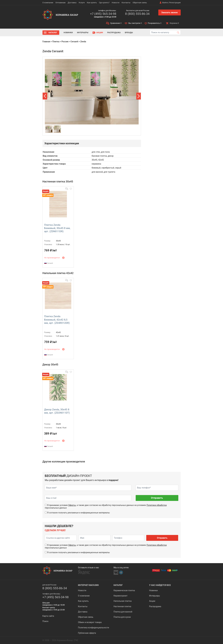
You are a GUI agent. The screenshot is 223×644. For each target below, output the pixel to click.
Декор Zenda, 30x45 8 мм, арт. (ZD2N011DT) (57, 411)
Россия (65, 42)
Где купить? (104, 3)
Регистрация (175, 3)
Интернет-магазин (88, 585)
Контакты (126, 3)
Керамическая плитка (124, 590)
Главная (46, 42)
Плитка (56, 42)
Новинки (68, 33)
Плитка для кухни (122, 617)
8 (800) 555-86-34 (137, 14)
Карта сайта (48, 616)
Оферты (72, 505)
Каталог (53, 33)
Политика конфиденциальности (94, 628)
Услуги (82, 3)
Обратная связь (140, 3)
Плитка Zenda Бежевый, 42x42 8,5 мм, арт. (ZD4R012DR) (57, 320)
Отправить (157, 498)
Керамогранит (121, 596)
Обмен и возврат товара (90, 622)
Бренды (129, 33)
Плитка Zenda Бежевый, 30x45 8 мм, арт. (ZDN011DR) (57, 228)
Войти (165, 3)
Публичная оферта (87, 633)
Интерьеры (83, 33)
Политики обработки (157, 505)
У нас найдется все (160, 585)
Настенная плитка (122, 606)
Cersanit (74, 42)
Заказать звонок (169, 12)
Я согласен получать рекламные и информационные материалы (78, 513)
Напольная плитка (123, 601)
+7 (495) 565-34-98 (103, 14)
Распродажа (114, 33)
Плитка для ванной (123, 612)
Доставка (72, 3)
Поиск (45, 621)
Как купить (92, 3)
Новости (116, 3)
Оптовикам (60, 3)
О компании (48, 3)
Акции (100, 33)
